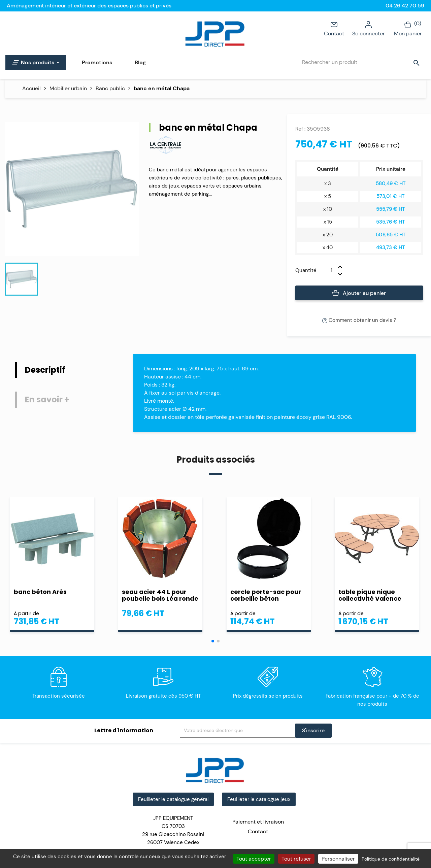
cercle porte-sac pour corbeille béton (266, 595)
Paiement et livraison (258, 822)
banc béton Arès (40, 592)
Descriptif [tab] (45, 370)
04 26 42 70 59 (405, 6)
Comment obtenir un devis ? (359, 320)
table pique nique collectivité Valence (370, 595)
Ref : (300, 129)
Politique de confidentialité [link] (391, 859)
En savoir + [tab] (47, 399)
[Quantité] (327, 270)
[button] (213, 641)
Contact (334, 28)
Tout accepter (254, 859)
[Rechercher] (361, 62)
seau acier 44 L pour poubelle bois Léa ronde (160, 595)
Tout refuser (296, 859)
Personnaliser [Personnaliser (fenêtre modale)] (338, 859)
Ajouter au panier (359, 293)
